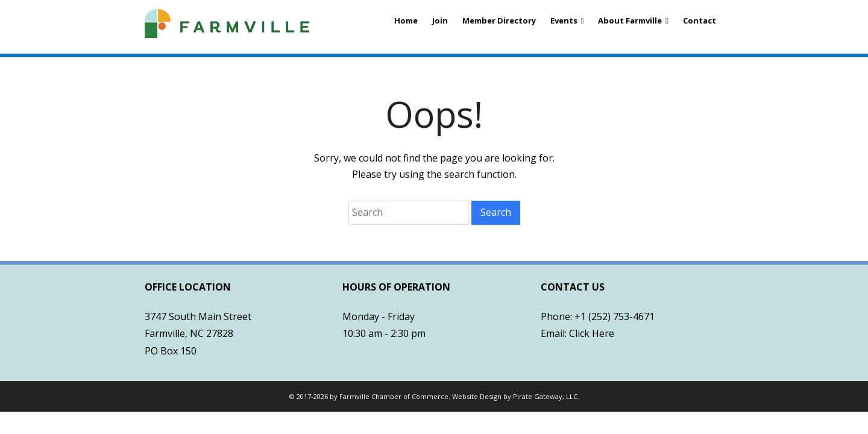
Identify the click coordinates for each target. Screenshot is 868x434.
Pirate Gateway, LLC (545, 396)
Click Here (592, 333)
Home (406, 20)
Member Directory (499, 20)
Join (440, 20)
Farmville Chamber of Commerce (394, 396)
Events (564, 20)
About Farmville (630, 20)
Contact (700, 20)
